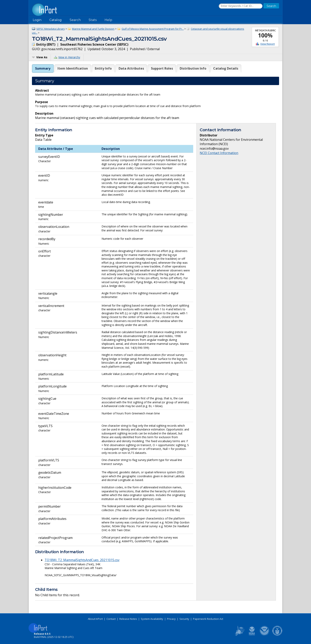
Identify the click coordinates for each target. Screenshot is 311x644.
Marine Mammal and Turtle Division (93, 29)
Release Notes (128, 619)
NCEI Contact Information (219, 153)
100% (265, 35)
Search (75, 20)
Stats (93, 20)
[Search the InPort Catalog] (241, 6)
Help (108, 20)
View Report (267, 44)
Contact (111, 619)
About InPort (95, 619)
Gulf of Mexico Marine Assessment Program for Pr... (153, 29)
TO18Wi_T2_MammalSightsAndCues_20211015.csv (82, 560)
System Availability (152, 619)
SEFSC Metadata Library (51, 29)
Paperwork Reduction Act (208, 619)
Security (184, 619)
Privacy (171, 619)
